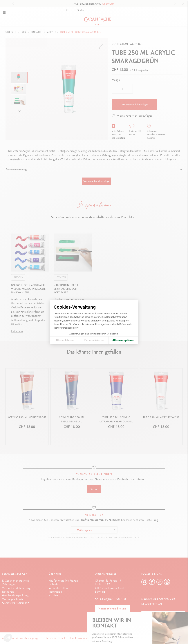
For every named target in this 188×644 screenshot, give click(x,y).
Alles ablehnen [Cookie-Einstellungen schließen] (65, 340)
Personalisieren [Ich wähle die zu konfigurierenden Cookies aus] (94, 340)
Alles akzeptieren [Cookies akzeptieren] (123, 340)
